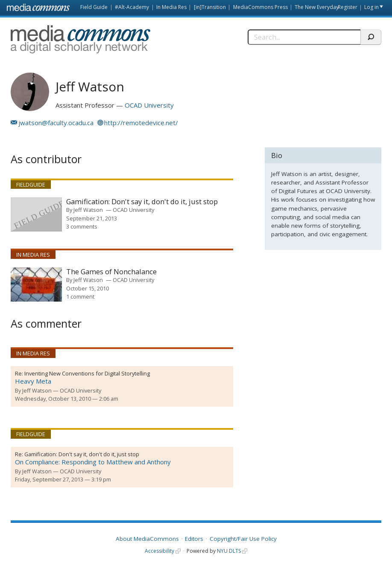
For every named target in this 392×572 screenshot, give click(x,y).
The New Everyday (317, 7)
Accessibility (159, 551)
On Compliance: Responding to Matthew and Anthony (93, 462)
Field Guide (94, 7)
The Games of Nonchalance (111, 272)
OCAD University (149, 105)
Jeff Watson (88, 210)
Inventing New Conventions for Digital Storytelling (87, 373)
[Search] (304, 37)
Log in (372, 7)
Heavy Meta (33, 381)
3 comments (82, 226)
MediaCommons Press (260, 7)
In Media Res (171, 7)
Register (348, 7)
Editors (194, 539)
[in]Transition (210, 7)
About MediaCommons (147, 539)
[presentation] (36, 214)
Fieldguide (31, 185)
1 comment (80, 296)
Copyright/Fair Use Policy (243, 539)
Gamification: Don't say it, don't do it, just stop (142, 202)
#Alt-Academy (132, 7)
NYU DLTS (229, 551)
